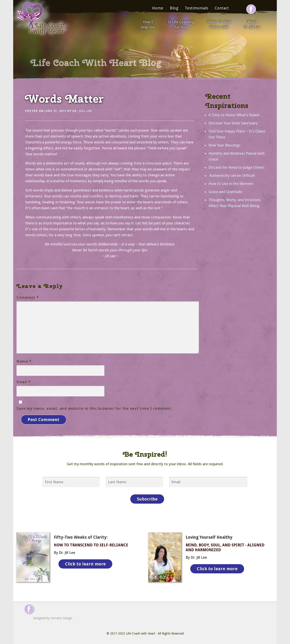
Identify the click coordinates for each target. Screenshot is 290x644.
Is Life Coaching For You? (181, 24)
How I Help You (148, 24)
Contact (222, 8)
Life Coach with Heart (141, 633)
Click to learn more (85, 563)
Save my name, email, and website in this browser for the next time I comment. (95, 408)
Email (24, 382)
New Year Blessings (225, 145)
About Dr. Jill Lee (252, 24)
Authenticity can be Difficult (232, 175)
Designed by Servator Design (53, 618)
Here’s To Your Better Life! (219, 24)
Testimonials (196, 8)
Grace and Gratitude (225, 192)
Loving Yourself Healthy (209, 537)
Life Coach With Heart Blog (96, 63)
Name (24, 361)
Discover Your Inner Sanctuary (233, 123)
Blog (174, 8)
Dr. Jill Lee (82, 111)
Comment (28, 297)
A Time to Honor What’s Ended (234, 115)
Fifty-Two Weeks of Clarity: (81, 537)
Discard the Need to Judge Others (237, 167)
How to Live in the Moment (231, 184)
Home (158, 8)
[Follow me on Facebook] (251, 9)
